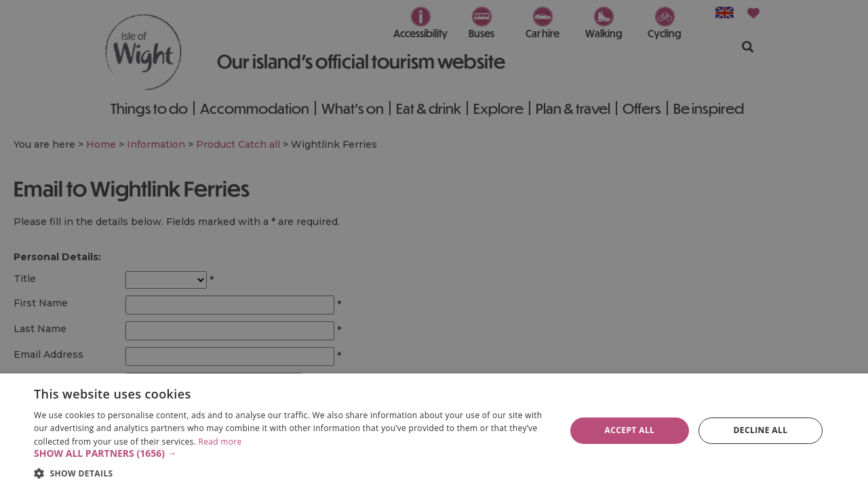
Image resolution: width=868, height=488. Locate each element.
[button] (292, 453)
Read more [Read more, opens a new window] (220, 442)
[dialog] (434, 431)
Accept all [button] (630, 430)
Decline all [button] (761, 430)
